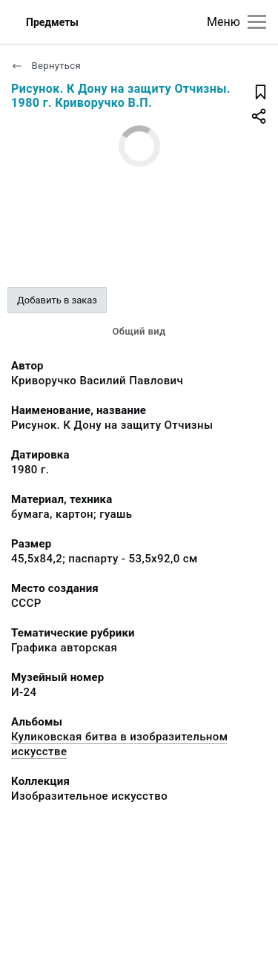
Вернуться (46, 66)
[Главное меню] (257, 22)
